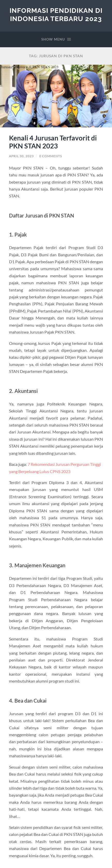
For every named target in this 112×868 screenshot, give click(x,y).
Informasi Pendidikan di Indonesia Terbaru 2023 (56, 15)
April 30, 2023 (21, 156)
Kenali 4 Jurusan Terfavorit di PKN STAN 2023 (53, 142)
